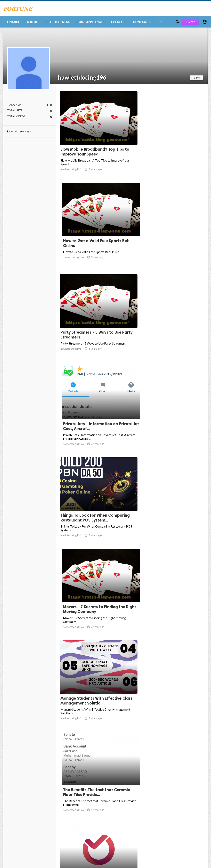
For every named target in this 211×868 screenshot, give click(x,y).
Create (190, 23)
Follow (197, 79)
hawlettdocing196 (82, 79)
